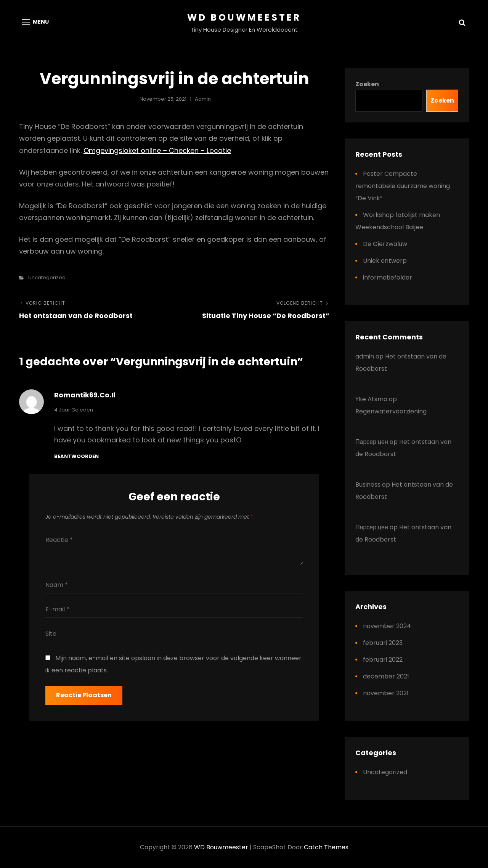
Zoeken (367, 84)
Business (368, 485)
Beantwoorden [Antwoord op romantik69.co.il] (76, 456)
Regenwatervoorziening (391, 411)
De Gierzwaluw (385, 244)
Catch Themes (326, 847)
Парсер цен (372, 442)
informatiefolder (388, 277)
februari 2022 (383, 660)
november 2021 (386, 693)
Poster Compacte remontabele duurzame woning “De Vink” (403, 186)
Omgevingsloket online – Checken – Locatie (157, 150)
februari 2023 (383, 643)
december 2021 (386, 676)
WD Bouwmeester (244, 17)
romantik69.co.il (85, 395)
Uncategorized (47, 277)
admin (203, 99)
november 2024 (387, 626)
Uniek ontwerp (385, 261)
